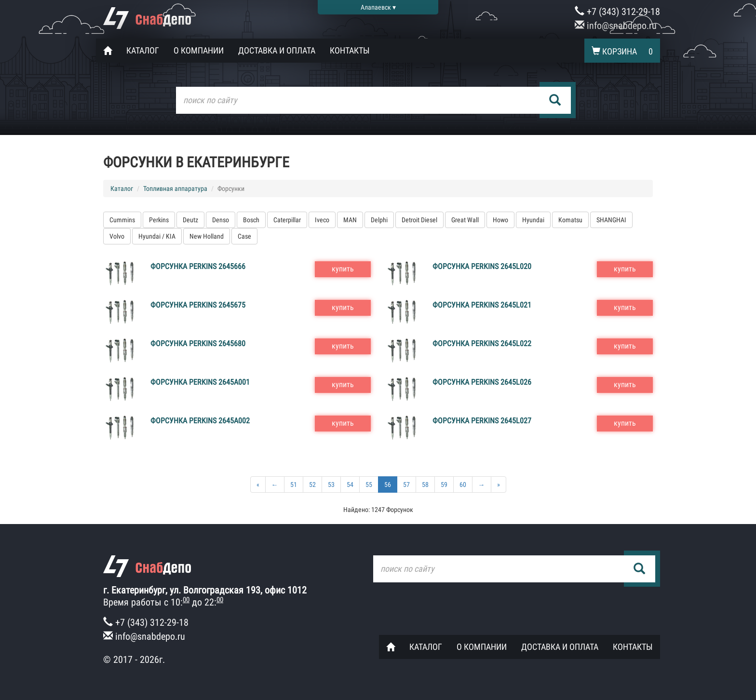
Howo (500, 220)
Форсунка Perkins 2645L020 (482, 266)
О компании (199, 50)
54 (350, 485)
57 (406, 485)
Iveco (322, 220)
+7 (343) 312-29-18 (617, 12)
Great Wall (465, 220)
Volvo (117, 236)
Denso (221, 220)
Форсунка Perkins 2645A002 (200, 421)
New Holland (207, 236)
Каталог (143, 50)
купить (343, 269)
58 (425, 485)
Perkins (159, 220)
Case (244, 236)
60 (463, 485)
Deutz (190, 220)
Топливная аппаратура (175, 188)
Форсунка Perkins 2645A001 (200, 382)
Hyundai (533, 220)
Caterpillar (287, 220)
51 (294, 485)
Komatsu (570, 220)
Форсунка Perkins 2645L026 (482, 382)
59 (444, 485)
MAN (350, 220)
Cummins (122, 220)
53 (331, 485)
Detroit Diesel (419, 220)
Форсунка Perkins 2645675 (198, 305)
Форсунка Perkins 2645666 (198, 266)
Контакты (350, 50)
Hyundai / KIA (157, 236)
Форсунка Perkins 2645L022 (482, 343)
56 (388, 485)
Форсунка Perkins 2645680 (198, 343)
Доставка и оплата (277, 50)
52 (312, 485)
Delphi (379, 220)
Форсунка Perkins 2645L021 (482, 305)
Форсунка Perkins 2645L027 (482, 421)
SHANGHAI (611, 220)
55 (369, 485)
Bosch (251, 220)
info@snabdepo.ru (616, 26)
